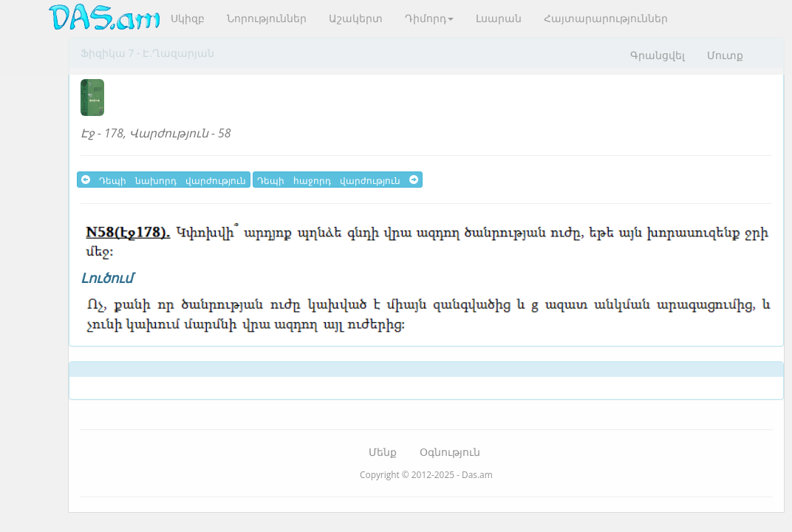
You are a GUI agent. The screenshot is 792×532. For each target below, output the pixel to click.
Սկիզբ (188, 18)
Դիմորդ (429, 18)
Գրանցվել (658, 55)
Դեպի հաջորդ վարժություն (338, 180)
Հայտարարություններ (606, 18)
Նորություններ (267, 18)
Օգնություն (450, 452)
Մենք (383, 452)
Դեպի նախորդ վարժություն (164, 180)
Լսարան (499, 18)
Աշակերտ (356, 18)
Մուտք (725, 55)
